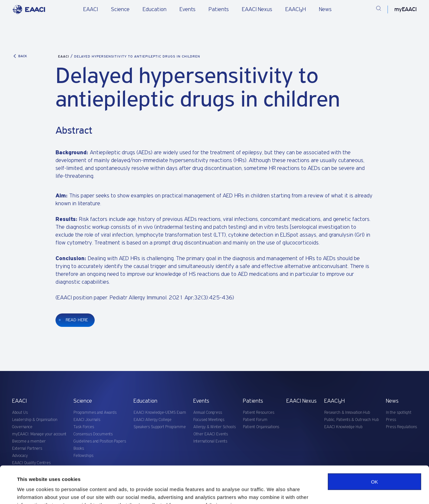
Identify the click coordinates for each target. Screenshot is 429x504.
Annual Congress (208, 413)
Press (391, 420)
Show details (32, 491)
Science (120, 9)
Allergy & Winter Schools (214, 427)
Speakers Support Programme (160, 427)
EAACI (91, 9)
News (325, 9)
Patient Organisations (261, 427)
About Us (20, 413)
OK (374, 450)
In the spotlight (399, 413)
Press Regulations (401, 427)
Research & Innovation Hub (347, 413)
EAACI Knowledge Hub (343, 427)
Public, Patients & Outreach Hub (351, 420)
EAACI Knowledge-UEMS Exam (160, 413)
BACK (20, 56)
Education (155, 9)
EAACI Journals (87, 420)
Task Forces (84, 427)
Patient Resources (259, 413)
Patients (219, 9)
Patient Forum (255, 420)
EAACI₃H (296, 9)
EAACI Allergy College (152, 420)
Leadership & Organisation (35, 420)
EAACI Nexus (257, 9)
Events (188, 9)
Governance (22, 427)
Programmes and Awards (95, 413)
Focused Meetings (209, 420)
